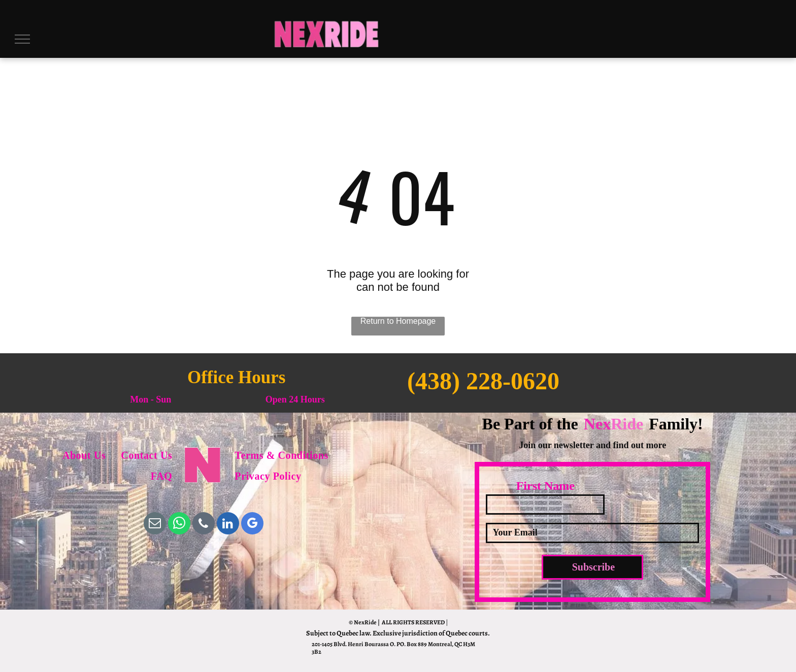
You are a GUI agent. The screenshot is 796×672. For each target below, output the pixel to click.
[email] (155, 525)
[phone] (204, 525)
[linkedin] (228, 525)
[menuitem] (84, 456)
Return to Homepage (398, 321)
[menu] (22, 39)
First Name (545, 486)
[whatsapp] (179, 525)
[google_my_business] (252, 525)
